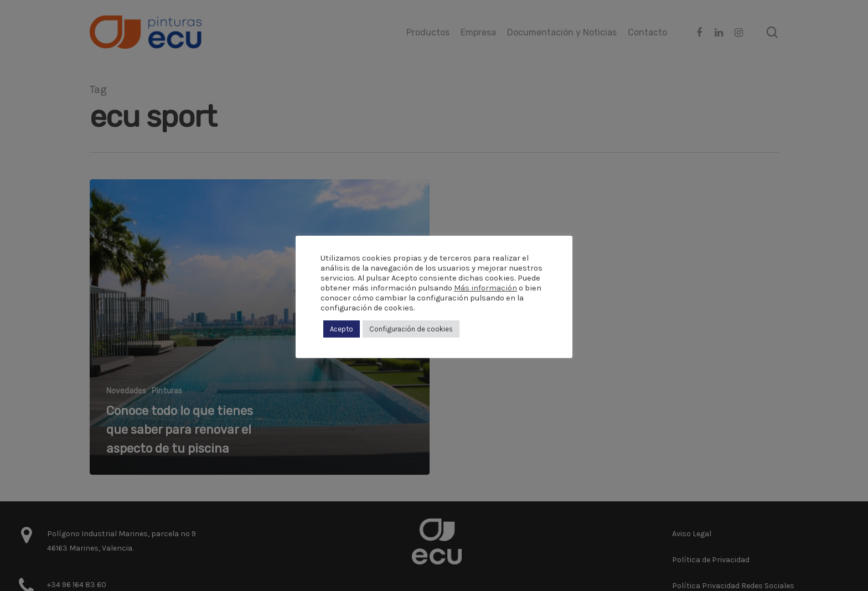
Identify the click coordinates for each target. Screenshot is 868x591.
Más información (485, 288)
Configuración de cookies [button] (411, 329)
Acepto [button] (342, 329)
